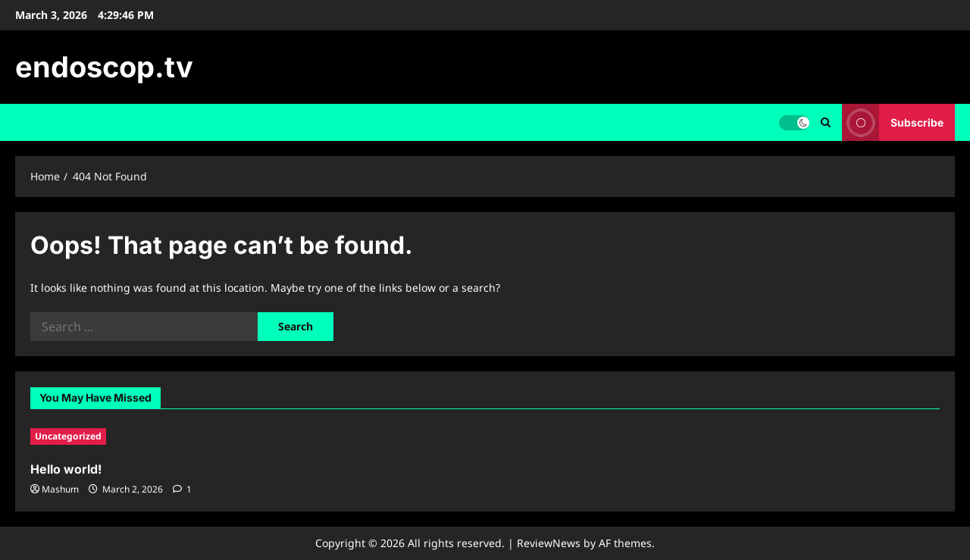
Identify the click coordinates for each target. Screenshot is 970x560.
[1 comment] (182, 489)
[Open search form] (826, 122)
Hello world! (66, 469)
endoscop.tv (104, 67)
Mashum (60, 489)
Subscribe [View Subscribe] (893, 122)
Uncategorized (68, 436)
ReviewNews (549, 543)
